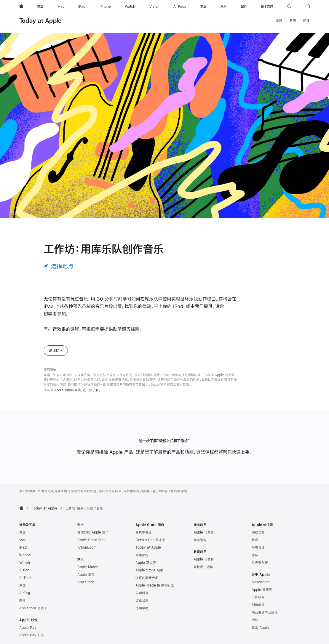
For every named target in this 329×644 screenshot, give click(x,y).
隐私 (255, 555)
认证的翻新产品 (147, 578)
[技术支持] (267, 7)
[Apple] (21, 7)
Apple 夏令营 (146, 563)
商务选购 (200, 540)
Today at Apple (40, 21)
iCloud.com (87, 547)
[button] (289, 7)
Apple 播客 (86, 575)
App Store (86, 582)
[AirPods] (180, 7)
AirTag (25, 593)
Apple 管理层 (262, 590)
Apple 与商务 (204, 532)
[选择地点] (59, 266)
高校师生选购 (203, 567)
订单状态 (142, 601)
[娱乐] (223, 7)
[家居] (203, 7)
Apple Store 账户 (91, 540)
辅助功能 (258, 532)
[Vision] (154, 7)
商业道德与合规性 (265, 613)
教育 (255, 540)
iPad (23, 547)
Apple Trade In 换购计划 (155, 585)
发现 (279, 21)
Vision (24, 570)
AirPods (26, 578)
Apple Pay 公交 (32, 635)
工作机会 (258, 597)
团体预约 (142, 555)
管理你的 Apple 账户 (93, 532)
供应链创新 (260, 563)
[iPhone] (105, 7)
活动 (255, 620)
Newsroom (261, 582)
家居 (23, 585)
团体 (306, 21)
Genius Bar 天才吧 (150, 540)
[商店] (40, 7)
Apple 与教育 (204, 559)
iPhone (25, 555)
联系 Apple (260, 628)
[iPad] (82, 7)
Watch (25, 563)
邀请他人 (56, 350)
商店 (23, 532)
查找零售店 (144, 532)
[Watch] (130, 7)
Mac (23, 540)
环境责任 (258, 547)
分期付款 (142, 593)
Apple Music (88, 567)
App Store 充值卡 (33, 608)
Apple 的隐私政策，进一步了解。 (78, 390)
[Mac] (61, 7)
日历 (293, 21)
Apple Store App (149, 570)
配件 (23, 601)
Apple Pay (28, 628)
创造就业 (258, 605)
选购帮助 (142, 608)
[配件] (244, 7)
